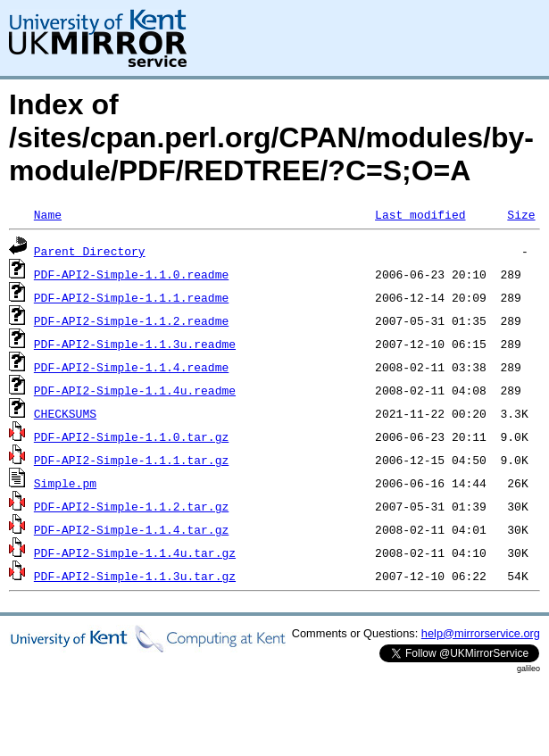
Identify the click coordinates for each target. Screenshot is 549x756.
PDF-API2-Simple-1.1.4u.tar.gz (135, 552)
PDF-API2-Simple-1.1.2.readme (131, 320)
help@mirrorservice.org (481, 633)
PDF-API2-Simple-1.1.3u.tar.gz (135, 576)
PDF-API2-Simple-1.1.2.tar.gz (131, 506)
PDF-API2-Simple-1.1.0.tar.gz (131, 436)
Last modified (420, 214)
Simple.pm (65, 483)
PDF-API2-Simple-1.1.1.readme (131, 297)
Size (521, 214)
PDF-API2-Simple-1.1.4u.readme (135, 390)
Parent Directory (90, 251)
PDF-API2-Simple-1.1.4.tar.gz (131, 529)
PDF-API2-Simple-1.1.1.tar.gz (131, 460)
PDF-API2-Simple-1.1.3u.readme (135, 344)
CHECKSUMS (65, 413)
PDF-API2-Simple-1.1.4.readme (131, 367)
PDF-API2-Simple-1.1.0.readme (131, 274)
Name (48, 214)
